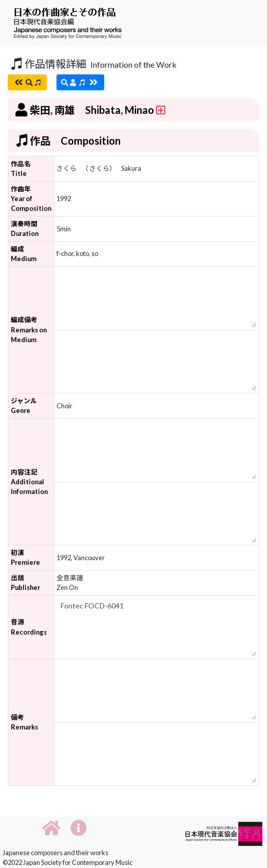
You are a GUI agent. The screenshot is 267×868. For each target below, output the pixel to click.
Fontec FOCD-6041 (156, 627)
